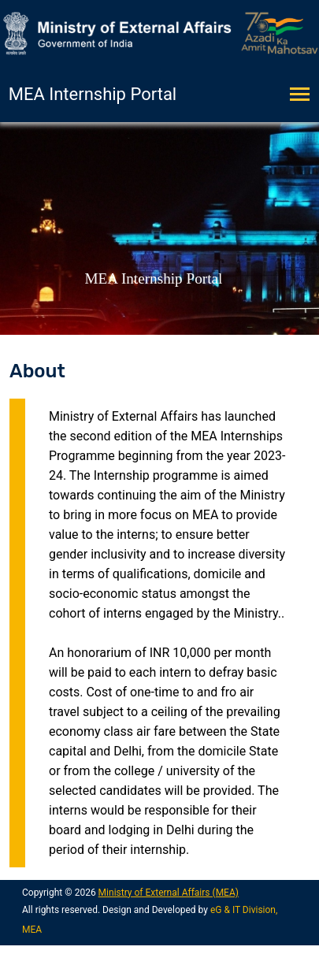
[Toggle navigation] (304, 96)
